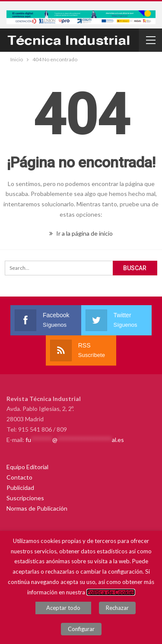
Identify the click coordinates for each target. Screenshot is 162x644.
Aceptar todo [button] (63, 608)
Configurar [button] (81, 629)
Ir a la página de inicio (81, 233)
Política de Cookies (111, 592)
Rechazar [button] (117, 608)
